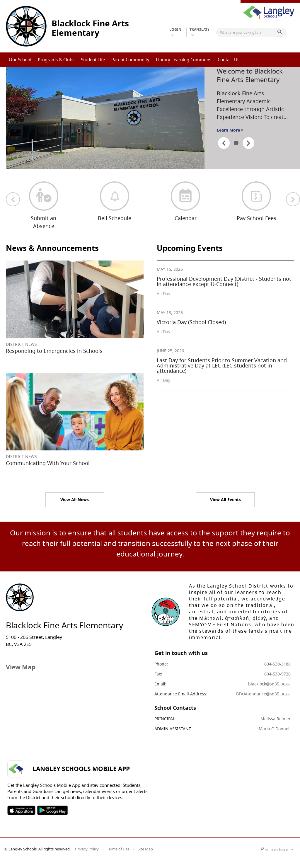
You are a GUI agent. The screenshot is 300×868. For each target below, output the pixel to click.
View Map (21, 667)
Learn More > (230, 130)
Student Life (93, 59)
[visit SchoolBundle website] (277, 850)
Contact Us (229, 59)
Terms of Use (118, 849)
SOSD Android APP (52, 810)
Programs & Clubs (56, 59)
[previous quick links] (13, 199)
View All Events (225, 499)
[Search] (247, 32)
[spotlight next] (248, 143)
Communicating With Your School (48, 463)
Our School (20, 59)
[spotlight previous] (224, 143)
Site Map (145, 849)
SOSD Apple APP (21, 810)
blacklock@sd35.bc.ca (269, 684)
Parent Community (130, 59)
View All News (75, 499)
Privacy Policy (87, 849)
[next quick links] (293, 199)
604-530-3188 (277, 664)
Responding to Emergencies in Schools (54, 351)
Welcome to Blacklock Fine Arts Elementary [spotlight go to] (250, 75)
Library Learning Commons (184, 59)
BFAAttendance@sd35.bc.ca (263, 694)
